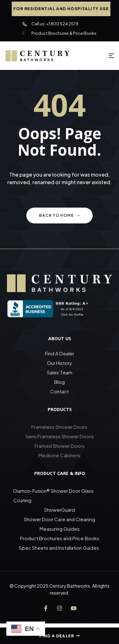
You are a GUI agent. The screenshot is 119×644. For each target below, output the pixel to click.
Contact (60, 391)
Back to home (60, 215)
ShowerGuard (60, 510)
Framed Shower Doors (60, 446)
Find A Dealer (60, 353)
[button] (61, 9)
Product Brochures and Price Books (60, 538)
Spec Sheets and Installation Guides (60, 548)
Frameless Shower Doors (60, 427)
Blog (60, 382)
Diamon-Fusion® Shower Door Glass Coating (53, 495)
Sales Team (60, 372)
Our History (60, 363)
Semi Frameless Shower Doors (60, 436)
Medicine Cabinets (60, 455)
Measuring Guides (60, 529)
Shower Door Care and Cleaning (60, 519)
